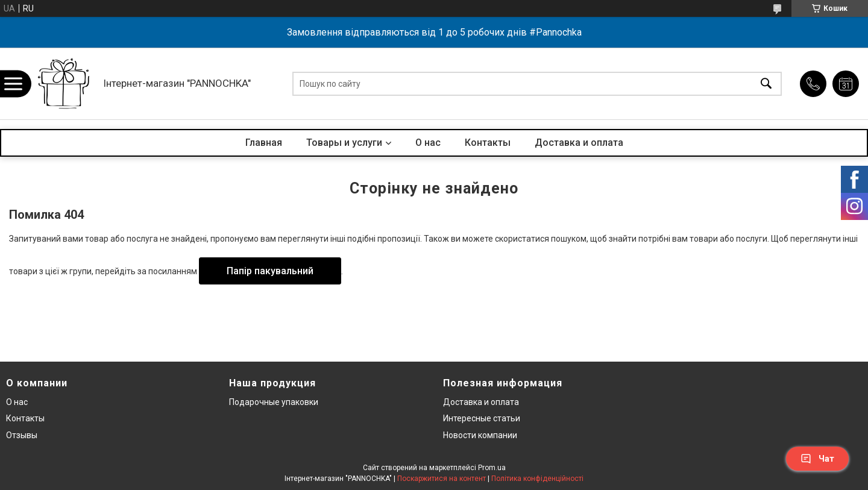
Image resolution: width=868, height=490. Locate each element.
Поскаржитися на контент (442, 479)
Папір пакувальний (270, 271)
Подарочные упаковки (274, 402)
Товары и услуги (344, 143)
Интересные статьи (482, 418)
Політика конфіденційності (537, 479)
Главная (264, 143)
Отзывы (22, 435)
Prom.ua (492, 468)
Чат (817, 459)
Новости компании (480, 435)
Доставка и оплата (579, 143)
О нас (428, 143)
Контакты (488, 143)
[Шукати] (766, 83)
